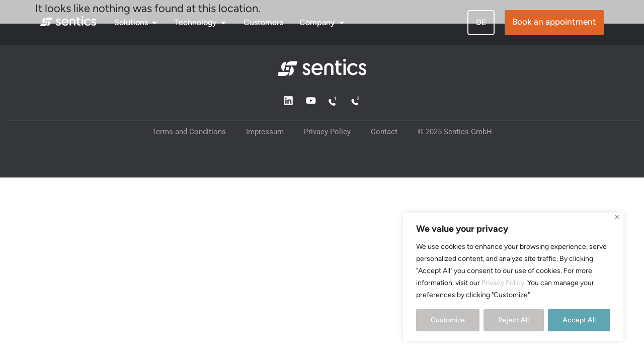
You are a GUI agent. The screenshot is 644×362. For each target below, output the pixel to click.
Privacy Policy (503, 283)
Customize (448, 320)
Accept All (579, 320)
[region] (513, 277)
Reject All (513, 320)
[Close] (617, 217)
